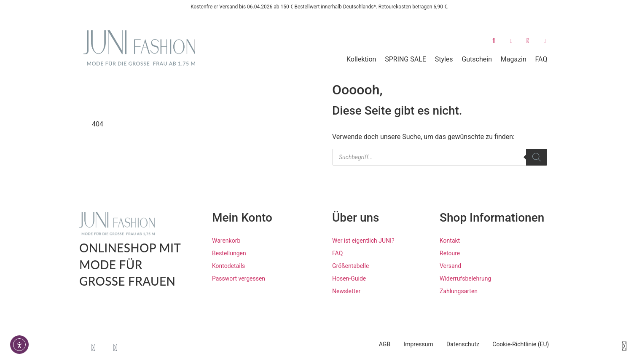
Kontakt (450, 241)
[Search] (537, 157)
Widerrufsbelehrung (465, 278)
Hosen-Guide (349, 278)
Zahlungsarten (459, 291)
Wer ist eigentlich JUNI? (363, 241)
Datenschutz (457, 344)
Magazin (514, 59)
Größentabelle (350, 266)
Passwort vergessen (239, 278)
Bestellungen (229, 253)
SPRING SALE (405, 59)
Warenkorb (226, 241)
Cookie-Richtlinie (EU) (519, 344)
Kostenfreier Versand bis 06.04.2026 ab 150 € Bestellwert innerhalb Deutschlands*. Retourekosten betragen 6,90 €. (319, 7)
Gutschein (477, 59)
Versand (450, 266)
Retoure (450, 253)
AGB (372, 344)
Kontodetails (228, 266)
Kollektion (361, 59)
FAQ (541, 59)
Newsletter (346, 291)
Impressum (409, 344)
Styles (444, 59)
